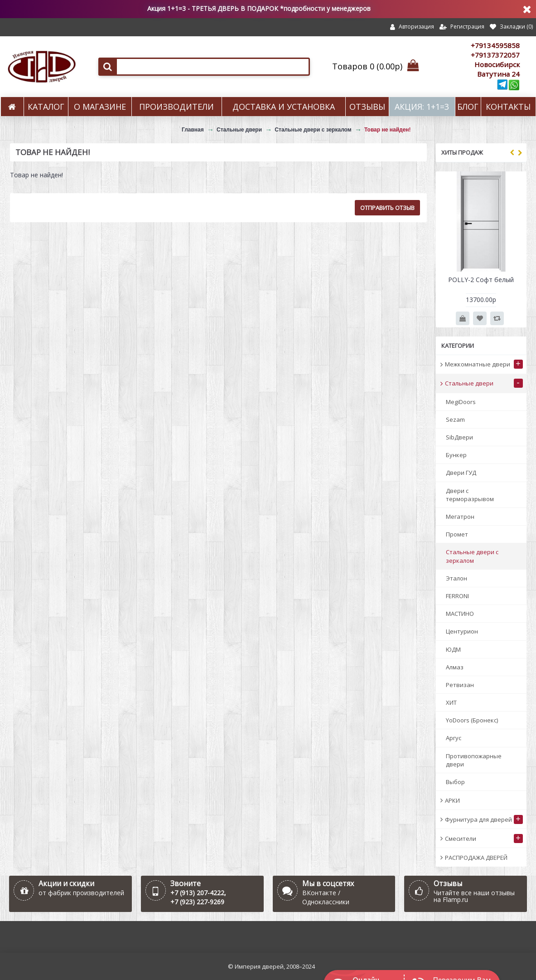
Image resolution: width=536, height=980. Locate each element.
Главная (193, 130)
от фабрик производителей (81, 893)
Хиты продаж (462, 152)
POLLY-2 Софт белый (481, 280)
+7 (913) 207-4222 (197, 893)
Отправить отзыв (387, 208)
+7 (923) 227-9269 (197, 902)
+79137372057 (495, 55)
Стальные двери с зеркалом (313, 130)
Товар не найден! (388, 130)
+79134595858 (495, 45)
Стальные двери (239, 130)
